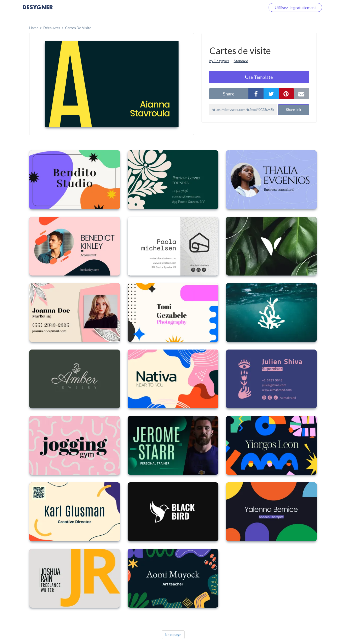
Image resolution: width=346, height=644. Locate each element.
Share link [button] (294, 109)
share (229, 94)
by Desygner (219, 61)
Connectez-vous (245, 7)
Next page (173, 635)
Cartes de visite (78, 28)
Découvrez (52, 28)
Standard (241, 61)
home (34, 28)
